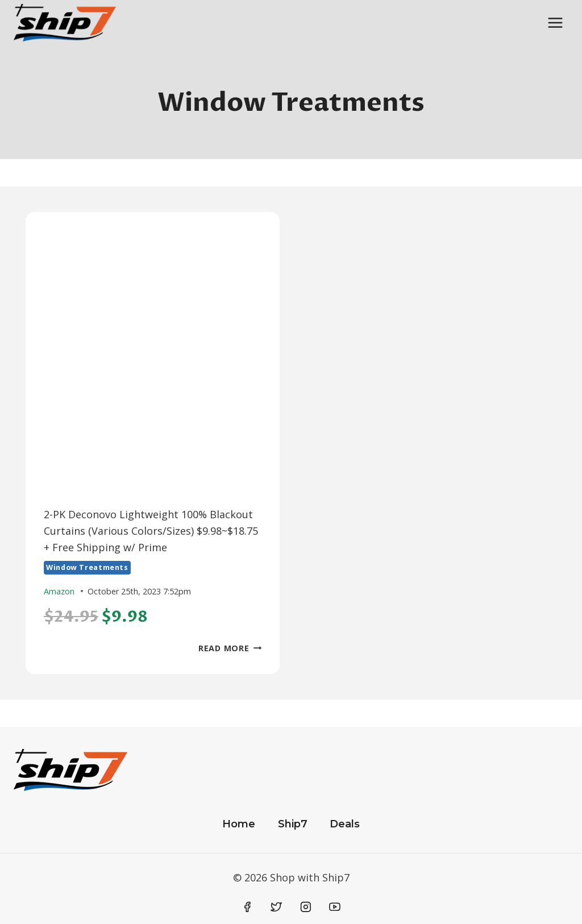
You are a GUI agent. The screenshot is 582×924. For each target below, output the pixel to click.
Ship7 (293, 824)
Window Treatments (87, 567)
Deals (345, 824)
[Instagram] (306, 907)
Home (239, 824)
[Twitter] (276, 907)
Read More (230, 648)
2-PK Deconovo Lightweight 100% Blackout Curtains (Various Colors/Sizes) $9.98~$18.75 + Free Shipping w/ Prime (151, 531)
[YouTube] (335, 907)
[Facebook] (247, 907)
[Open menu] (555, 22)
